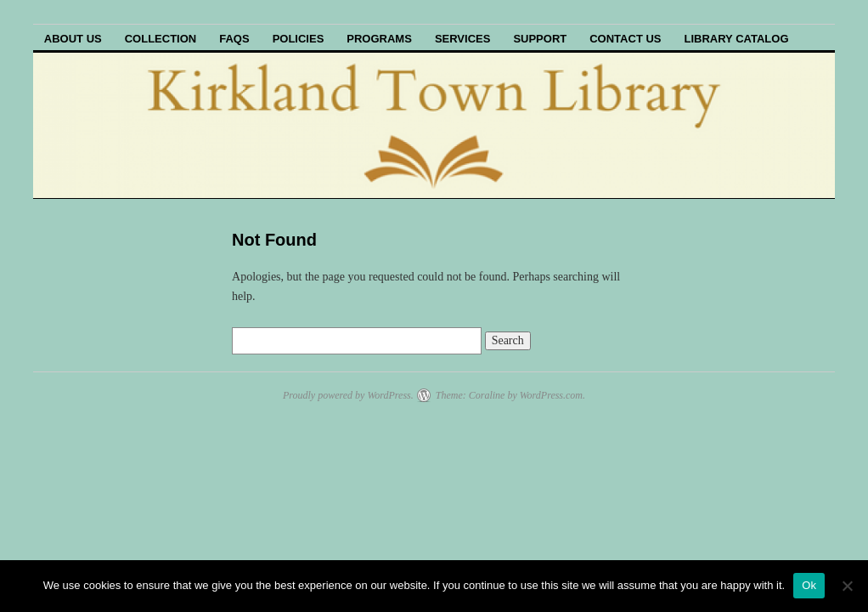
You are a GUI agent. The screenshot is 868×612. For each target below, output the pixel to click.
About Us (73, 39)
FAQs (234, 39)
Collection (161, 39)
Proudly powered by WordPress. (348, 395)
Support (540, 39)
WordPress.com (551, 395)
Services (463, 39)
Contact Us (625, 39)
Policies (299, 39)
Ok (809, 585)
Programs (379, 39)
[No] (847, 586)
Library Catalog (737, 39)
